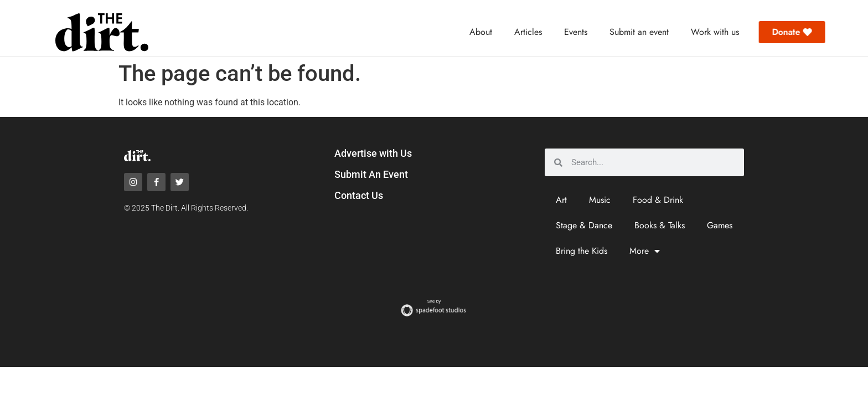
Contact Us (359, 195)
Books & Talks (660, 225)
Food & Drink (658, 200)
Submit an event (639, 32)
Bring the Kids (582, 251)
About (481, 32)
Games (720, 225)
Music (600, 200)
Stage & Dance (584, 225)
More (645, 251)
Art (561, 200)
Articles (528, 32)
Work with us (715, 32)
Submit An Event (371, 174)
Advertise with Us (373, 153)
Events (576, 32)
